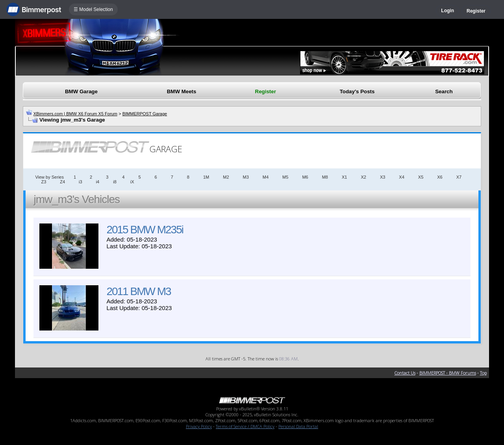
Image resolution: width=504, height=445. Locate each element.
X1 (344, 177)
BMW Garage (81, 91)
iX (132, 182)
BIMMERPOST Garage (145, 114)
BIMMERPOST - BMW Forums (448, 373)
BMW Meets (182, 91)
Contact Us (405, 373)
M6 (305, 177)
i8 (115, 182)
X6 (440, 177)
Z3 (44, 182)
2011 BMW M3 (138, 291)
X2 (363, 177)
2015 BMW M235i (145, 230)
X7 (459, 177)
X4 (401, 177)
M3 (246, 177)
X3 (383, 177)
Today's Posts (357, 91)
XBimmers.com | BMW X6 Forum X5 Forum (75, 114)
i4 (98, 182)
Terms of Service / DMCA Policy (245, 426)
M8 (325, 177)
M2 (226, 177)
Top (483, 373)
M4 (266, 177)
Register (476, 11)
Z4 (62, 182)
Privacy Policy (199, 426)
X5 (421, 177)
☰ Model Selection (93, 9)
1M (206, 177)
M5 (285, 177)
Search (444, 91)
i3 (81, 182)
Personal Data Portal (298, 426)
